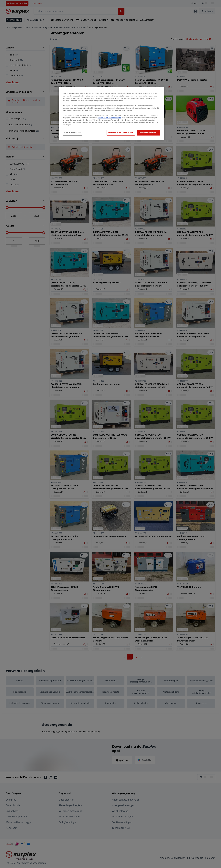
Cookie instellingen (73, 132)
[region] (111, 114)
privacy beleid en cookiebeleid (109, 118)
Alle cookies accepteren (148, 132)
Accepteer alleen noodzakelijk (121, 132)
